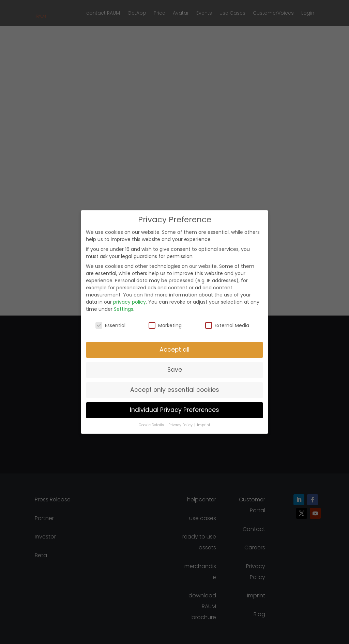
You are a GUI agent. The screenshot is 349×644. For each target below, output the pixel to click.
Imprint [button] (204, 425)
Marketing (165, 325)
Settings (124, 309)
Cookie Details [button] (152, 425)
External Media (227, 325)
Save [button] (175, 370)
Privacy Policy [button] (181, 425)
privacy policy (130, 302)
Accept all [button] (174, 350)
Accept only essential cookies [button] (175, 390)
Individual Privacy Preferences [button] (174, 410)
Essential (110, 325)
